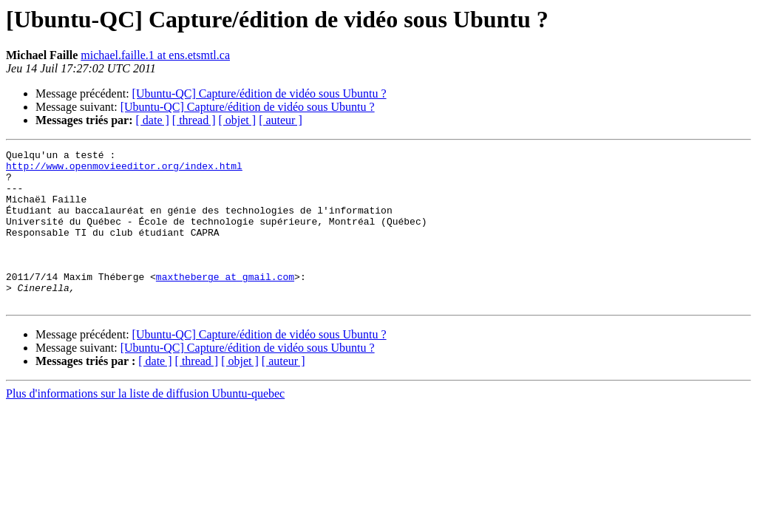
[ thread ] (194, 120)
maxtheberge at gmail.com (225, 303)
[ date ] (153, 120)
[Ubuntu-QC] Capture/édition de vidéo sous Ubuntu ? (259, 93)
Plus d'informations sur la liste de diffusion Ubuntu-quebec (145, 424)
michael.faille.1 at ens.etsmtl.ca (155, 55)
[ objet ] (237, 120)
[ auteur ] (281, 120)
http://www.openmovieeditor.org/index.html (124, 170)
